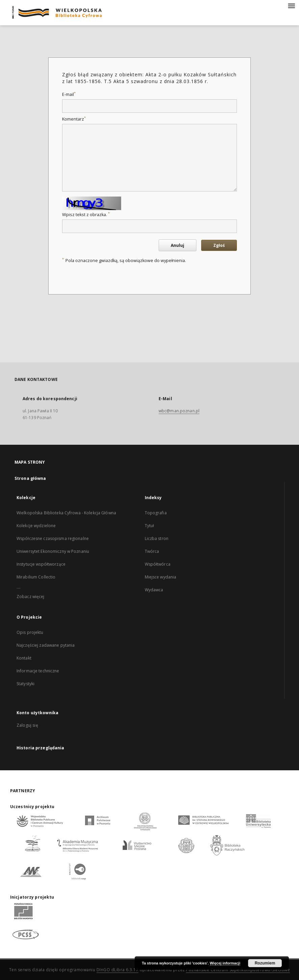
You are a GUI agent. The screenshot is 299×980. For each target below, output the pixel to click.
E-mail (69, 94)
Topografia (156, 513)
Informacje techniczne (38, 671)
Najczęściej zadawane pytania (46, 645)
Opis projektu (30, 632)
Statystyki (25, 684)
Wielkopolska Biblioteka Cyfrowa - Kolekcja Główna (66, 513)
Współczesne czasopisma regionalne (53, 538)
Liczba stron (157, 538)
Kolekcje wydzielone (36, 526)
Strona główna (30, 478)
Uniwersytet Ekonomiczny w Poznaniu (53, 551)
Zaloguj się (27, 725)
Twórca (152, 551)
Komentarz (74, 119)
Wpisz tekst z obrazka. (86, 215)
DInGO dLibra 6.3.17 (118, 970)
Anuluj (178, 245)
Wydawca (154, 590)
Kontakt (24, 658)
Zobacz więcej (31, 597)
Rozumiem (265, 963)
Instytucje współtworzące (41, 564)
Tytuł (149, 526)
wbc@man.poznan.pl (179, 411)
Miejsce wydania (161, 577)
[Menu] (291, 5)
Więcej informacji (225, 963)
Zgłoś (219, 245)
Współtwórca (158, 564)
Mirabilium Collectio (36, 577)
